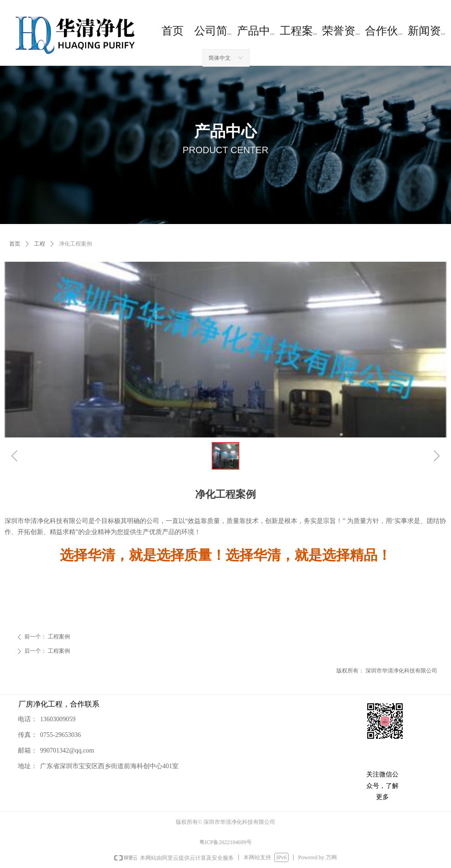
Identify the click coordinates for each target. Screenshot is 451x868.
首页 (15, 244)
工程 (40, 244)
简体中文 (220, 58)
